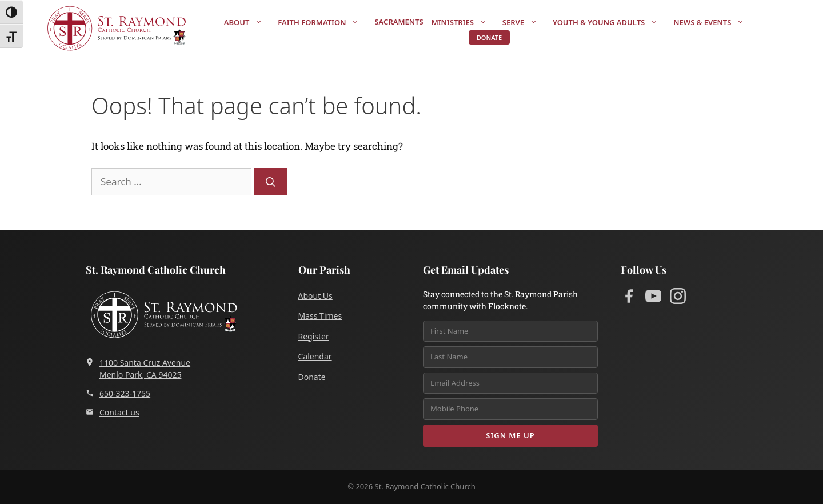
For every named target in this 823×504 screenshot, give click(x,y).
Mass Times (320, 316)
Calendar (315, 356)
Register (314, 336)
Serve (526, 22)
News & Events (714, 22)
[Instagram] (678, 298)
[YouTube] (653, 298)
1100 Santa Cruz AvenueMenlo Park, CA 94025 (138, 369)
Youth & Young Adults (611, 22)
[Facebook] (629, 298)
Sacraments (399, 22)
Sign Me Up (510, 435)
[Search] (271, 182)
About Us (315, 296)
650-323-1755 (118, 393)
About (249, 22)
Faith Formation (324, 22)
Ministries (465, 22)
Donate (489, 37)
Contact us (113, 412)
